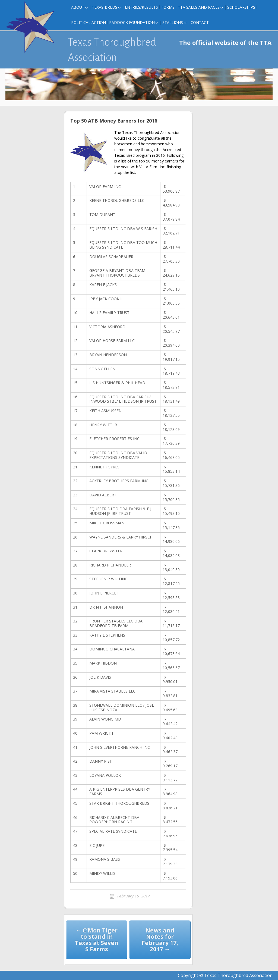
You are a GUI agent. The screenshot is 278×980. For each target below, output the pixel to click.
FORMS (168, 7)
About (78, 7)
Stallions (173, 22)
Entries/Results (141, 7)
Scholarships (241, 7)
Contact (200, 22)
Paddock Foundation (132, 22)
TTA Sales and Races (199, 7)
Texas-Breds (105, 7)
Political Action (89, 22)
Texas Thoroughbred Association (112, 50)
